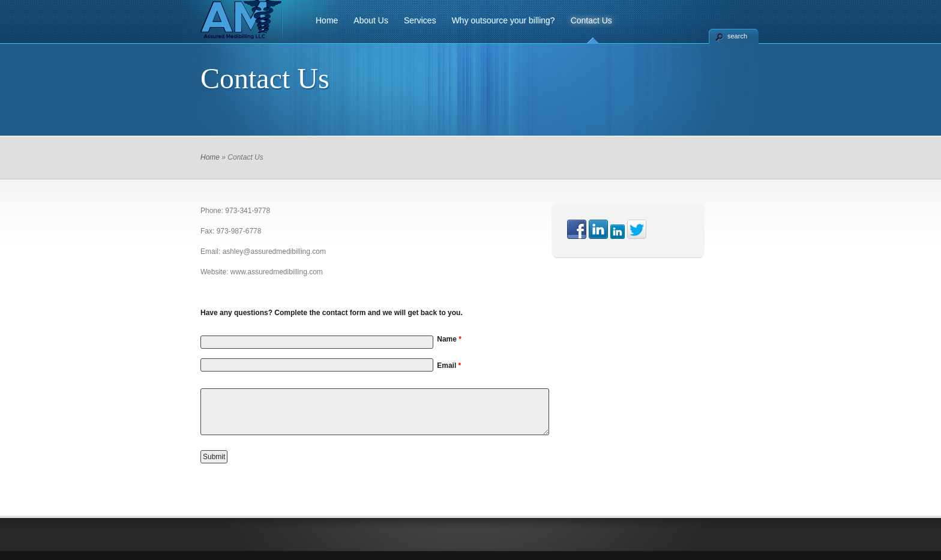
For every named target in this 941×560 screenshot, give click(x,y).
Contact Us (591, 20)
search (737, 36)
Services (420, 20)
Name (449, 339)
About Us (371, 20)
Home (327, 20)
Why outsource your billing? (504, 20)
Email (449, 366)
